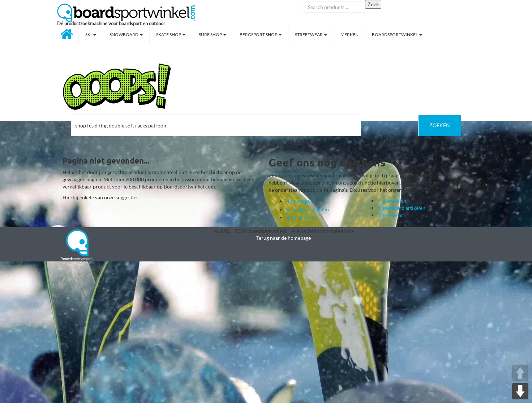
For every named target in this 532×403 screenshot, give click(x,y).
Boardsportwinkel (397, 34)
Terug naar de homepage (284, 238)
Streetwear (311, 34)
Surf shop (213, 34)
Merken (349, 34)
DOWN (520, 391)
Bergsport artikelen (307, 209)
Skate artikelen (302, 217)
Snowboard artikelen (402, 208)
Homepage (298, 201)
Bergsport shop (261, 34)
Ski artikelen (392, 201)
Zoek (373, 4)
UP (520, 373)
